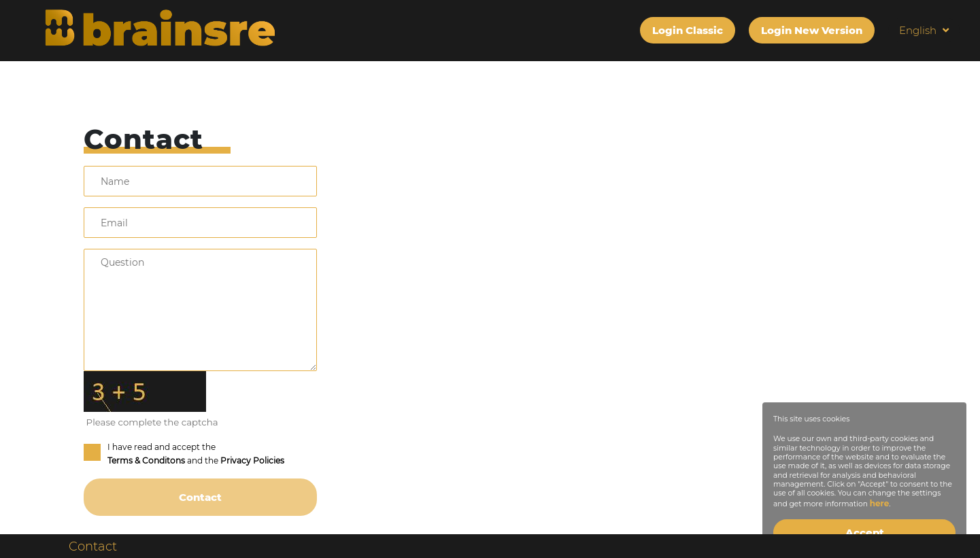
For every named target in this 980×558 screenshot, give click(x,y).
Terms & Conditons (146, 460)
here (880, 503)
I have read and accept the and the (184, 454)
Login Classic (688, 30)
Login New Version (812, 30)
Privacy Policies (252, 460)
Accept (865, 533)
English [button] (924, 30)
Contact (93, 546)
